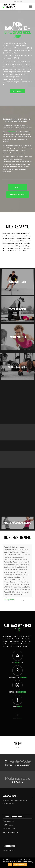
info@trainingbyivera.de (10, 832)
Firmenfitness (11, 131)
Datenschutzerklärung (20, 865)
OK (10, 865)
